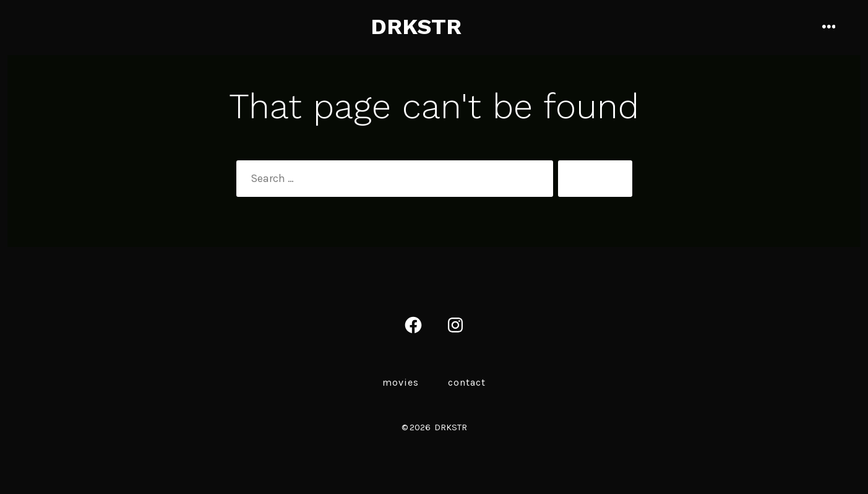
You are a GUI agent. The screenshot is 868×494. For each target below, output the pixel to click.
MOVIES (401, 382)
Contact (467, 382)
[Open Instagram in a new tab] (455, 325)
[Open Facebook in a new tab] (413, 325)
